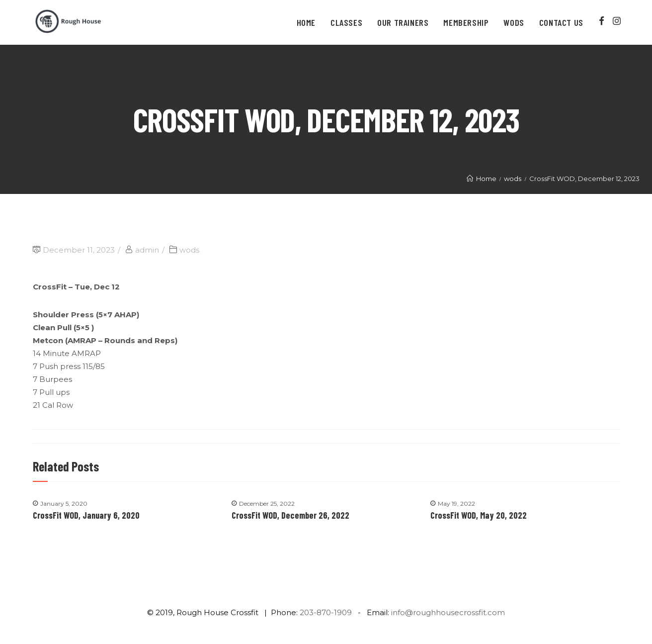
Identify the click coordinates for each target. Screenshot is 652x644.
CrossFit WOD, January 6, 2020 (86, 515)
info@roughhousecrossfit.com (448, 612)
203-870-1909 (326, 612)
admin (147, 250)
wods (189, 250)
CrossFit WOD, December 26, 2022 (290, 515)
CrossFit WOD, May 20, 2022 (479, 515)
